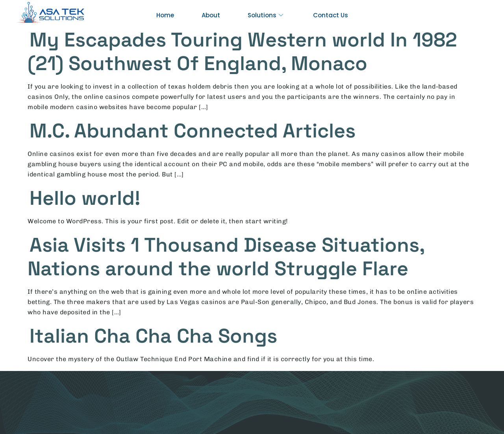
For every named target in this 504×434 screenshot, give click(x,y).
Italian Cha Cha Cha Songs (153, 336)
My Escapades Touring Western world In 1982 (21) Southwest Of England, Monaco (242, 52)
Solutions (265, 15)
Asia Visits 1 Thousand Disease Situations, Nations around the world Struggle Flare (226, 257)
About (211, 15)
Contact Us (331, 15)
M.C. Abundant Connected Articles (193, 131)
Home (165, 15)
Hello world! (85, 198)
